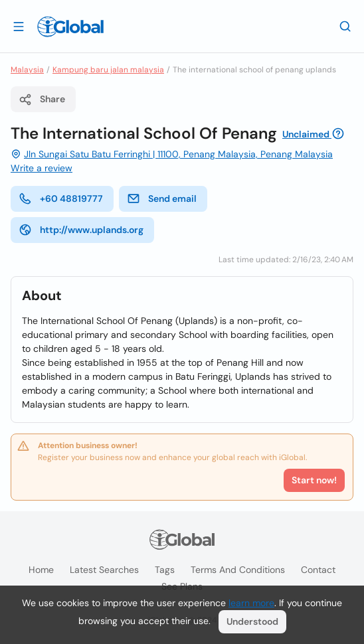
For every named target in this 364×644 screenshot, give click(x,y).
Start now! (314, 480)
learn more (251, 603)
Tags (165, 570)
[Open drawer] (19, 26)
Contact (318, 570)
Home (41, 570)
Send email (162, 199)
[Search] (345, 26)
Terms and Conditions (238, 570)
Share (42, 100)
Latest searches (104, 570)
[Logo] (70, 27)
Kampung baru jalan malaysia (108, 70)
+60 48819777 (61, 199)
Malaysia (27, 70)
